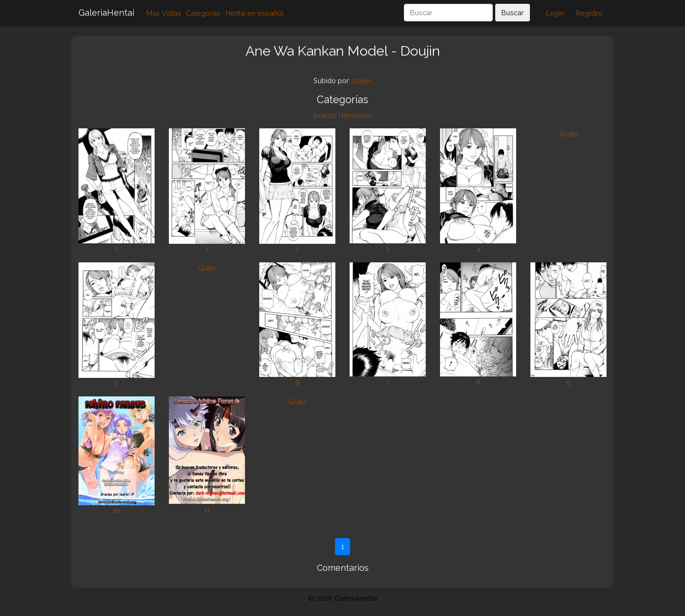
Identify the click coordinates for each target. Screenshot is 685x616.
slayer (362, 81)
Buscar (513, 13)
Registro (589, 13)
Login (555, 13)
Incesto (325, 115)
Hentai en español (254, 13)
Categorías (203, 13)
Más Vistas (164, 13)
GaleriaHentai (106, 13)
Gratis (569, 134)
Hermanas (355, 115)
